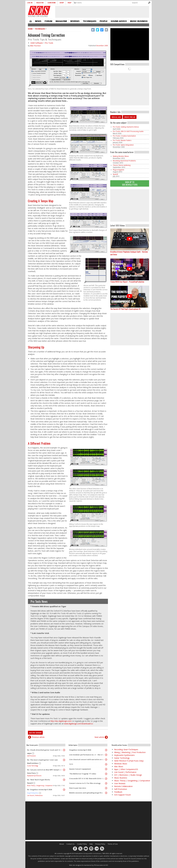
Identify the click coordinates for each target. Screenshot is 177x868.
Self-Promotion (32, 756)
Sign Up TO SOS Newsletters (130, 183)
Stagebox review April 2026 (80, 750)
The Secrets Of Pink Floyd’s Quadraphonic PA (125, 309)
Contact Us (70, 844)
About (62, 844)
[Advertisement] (130, 205)
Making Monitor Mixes (121, 156)
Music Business (139, 21)
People (104, 21)
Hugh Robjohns (33, 793)
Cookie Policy (82, 844)
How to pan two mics (78, 788)
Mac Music (119, 766)
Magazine (61, 21)
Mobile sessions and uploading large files (86, 793)
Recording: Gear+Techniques (126, 749)
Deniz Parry (31, 773)
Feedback (118, 792)
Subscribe (52, 3)
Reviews (75, 21)
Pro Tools (49, 43)
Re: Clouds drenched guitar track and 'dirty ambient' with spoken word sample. (45, 750)
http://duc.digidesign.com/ (61, 721)
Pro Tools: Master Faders (122, 140)
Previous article (38, 737)
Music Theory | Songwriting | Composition (40, 786)
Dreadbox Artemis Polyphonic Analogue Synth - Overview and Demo (129, 253)
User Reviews (120, 783)
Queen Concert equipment (80, 769)
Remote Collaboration (123, 786)
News (38, 21)
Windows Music (121, 764)
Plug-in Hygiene (118, 170)
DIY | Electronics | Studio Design (128, 775)
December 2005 (102, 46)
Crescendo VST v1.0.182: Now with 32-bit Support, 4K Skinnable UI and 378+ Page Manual (87, 779)
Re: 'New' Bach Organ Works (39, 780)
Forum (48, 21)
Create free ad (130, 117)
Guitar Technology (33, 766)
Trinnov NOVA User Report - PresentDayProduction (127, 282)
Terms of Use (113, 844)
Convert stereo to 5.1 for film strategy (85, 783)
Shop (62, 3)
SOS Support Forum (123, 795)
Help (69, 3)
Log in (30, 3)
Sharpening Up (36, 347)
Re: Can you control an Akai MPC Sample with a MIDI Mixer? (45, 770)
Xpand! (115, 174)
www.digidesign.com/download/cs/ (79, 724)
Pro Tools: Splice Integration (123, 145)
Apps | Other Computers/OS (126, 769)
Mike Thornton (35, 46)
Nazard (30, 783)
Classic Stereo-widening (122, 165)
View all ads (116, 117)
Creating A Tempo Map (41, 201)
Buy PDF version (35, 733)
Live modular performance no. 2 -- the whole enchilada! (87, 755)
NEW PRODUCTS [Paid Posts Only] (129, 761)
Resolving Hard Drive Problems (124, 161)
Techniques (90, 21)
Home (31, 21)
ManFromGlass (33, 763)
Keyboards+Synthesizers (34, 776)
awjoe (29, 753)
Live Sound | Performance (35, 795)
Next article (99, 737)
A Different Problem (39, 443)
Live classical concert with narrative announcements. (87, 759)
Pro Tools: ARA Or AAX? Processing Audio (128, 131)
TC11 (71, 764)
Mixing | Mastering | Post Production (130, 752)
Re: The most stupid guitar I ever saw (42, 760)
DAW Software (37, 43)
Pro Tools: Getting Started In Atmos (126, 127)
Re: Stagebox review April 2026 (40, 790)
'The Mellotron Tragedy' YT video (83, 774)
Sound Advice (119, 21)
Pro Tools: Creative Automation (124, 136)
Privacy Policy (100, 844)
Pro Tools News (39, 601)
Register (40, 3)
